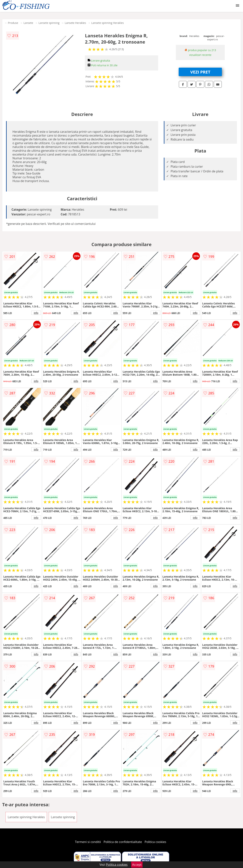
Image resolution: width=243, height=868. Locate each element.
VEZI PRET (200, 72)
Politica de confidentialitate (123, 842)
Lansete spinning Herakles (108, 23)
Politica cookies (155, 842)
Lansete (28, 23)
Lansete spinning (49, 23)
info (36, 313)
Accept (137, 865)
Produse (13, 23)
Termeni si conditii (88, 842)
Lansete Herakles (75, 23)
